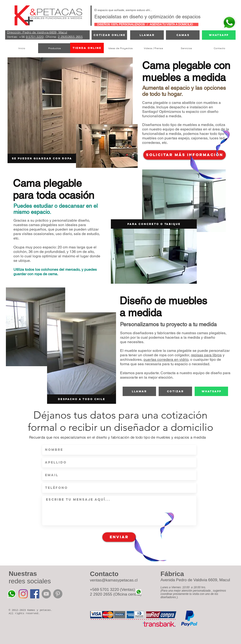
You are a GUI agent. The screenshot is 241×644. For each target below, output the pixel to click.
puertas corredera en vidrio (166, 359)
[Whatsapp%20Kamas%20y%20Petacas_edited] (12, 594)
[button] (154, 224)
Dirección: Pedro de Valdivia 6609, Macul (37, 32)
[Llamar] (147, 35)
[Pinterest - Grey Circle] (58, 594)
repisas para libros (206, 355)
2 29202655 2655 (70, 37)
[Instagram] (23, 594)
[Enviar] (119, 537)
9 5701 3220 (35, 37)
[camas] (183, 35)
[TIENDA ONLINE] (87, 48)
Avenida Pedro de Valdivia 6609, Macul (195, 580)
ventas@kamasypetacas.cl (114, 580)
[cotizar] (175, 391)
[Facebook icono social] (35, 594)
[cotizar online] (109, 35)
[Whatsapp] (219, 35)
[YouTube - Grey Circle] (46, 594)
